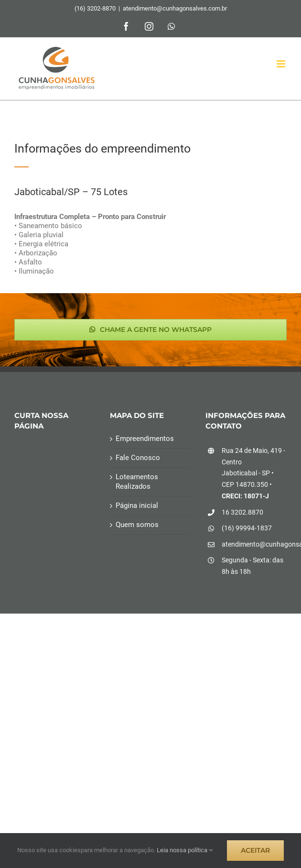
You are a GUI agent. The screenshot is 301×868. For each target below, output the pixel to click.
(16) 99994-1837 (247, 528)
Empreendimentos (145, 439)
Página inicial (137, 505)
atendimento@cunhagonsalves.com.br (175, 8)
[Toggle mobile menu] (282, 64)
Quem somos (137, 525)
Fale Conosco (138, 458)
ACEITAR (255, 850)
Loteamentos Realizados (137, 481)
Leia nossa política (185, 850)
